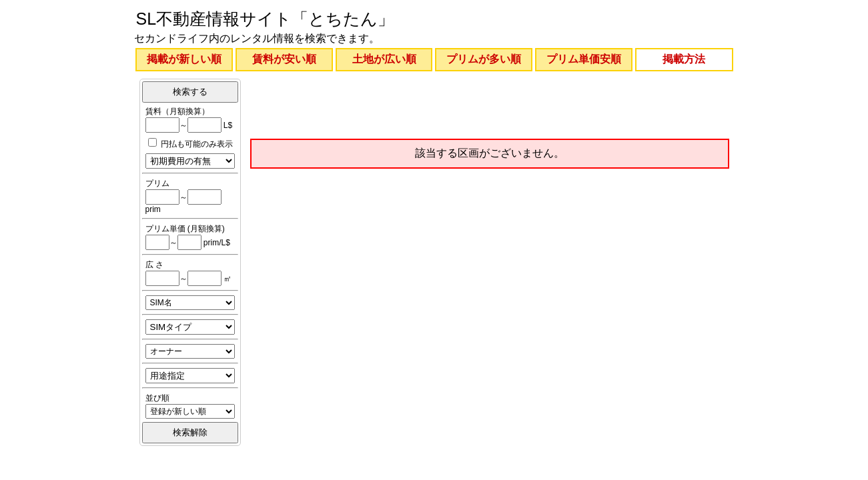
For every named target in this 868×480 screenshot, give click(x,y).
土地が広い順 (384, 59)
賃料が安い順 (284, 59)
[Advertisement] (490, 105)
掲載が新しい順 (184, 59)
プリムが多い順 (484, 59)
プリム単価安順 (584, 59)
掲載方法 (684, 59)
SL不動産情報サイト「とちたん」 (266, 19)
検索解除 (190, 432)
